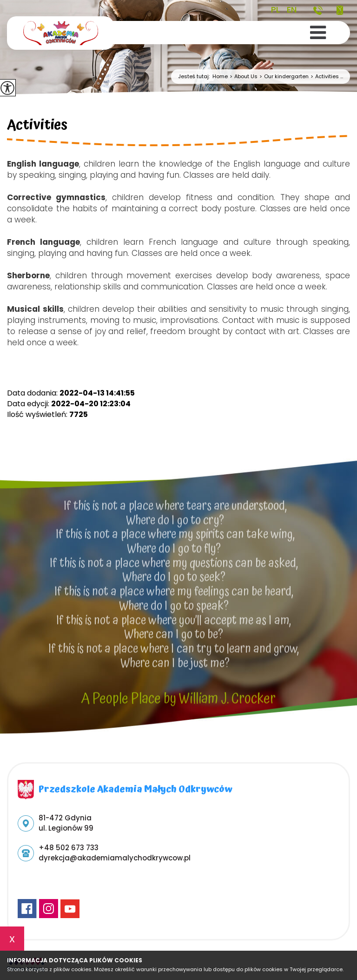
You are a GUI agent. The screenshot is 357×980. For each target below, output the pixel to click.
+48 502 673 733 (318, 10)
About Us (243, 77)
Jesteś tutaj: (195, 77)
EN (292, 10)
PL (275, 10)
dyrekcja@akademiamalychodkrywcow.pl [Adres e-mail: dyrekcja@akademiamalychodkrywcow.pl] (115, 858)
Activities (37, 127)
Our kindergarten (283, 77)
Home (220, 77)
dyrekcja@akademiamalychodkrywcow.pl (340, 10)
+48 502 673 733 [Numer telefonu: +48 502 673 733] (69, 848)
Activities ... (326, 77)
